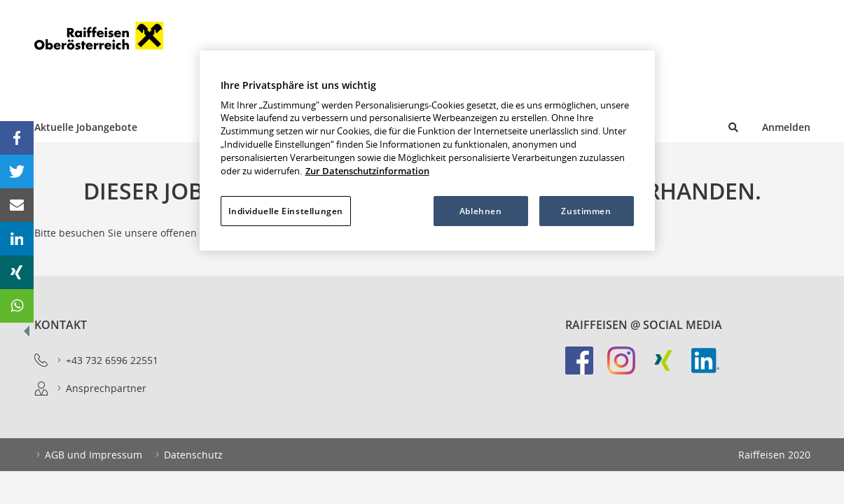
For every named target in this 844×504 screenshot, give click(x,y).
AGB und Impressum (88, 455)
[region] (427, 150)
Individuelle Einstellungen (286, 211)
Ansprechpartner (101, 388)
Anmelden (786, 127)
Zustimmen (586, 211)
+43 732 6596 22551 (107, 360)
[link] (586, 367)
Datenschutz (188, 455)
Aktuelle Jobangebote (86, 127)
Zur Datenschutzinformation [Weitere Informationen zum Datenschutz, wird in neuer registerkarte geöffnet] (367, 171)
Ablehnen (481, 211)
